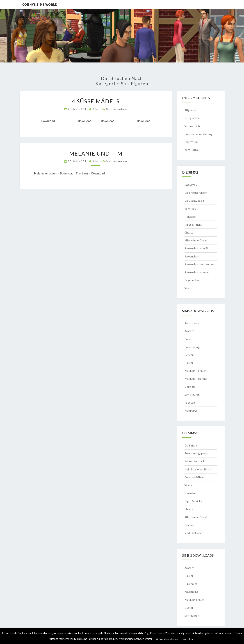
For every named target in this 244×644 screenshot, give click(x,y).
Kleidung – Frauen (195, 371)
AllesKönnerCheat (196, 240)
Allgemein (191, 110)
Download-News (195, 477)
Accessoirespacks (195, 461)
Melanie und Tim (96, 153)
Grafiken (190, 525)
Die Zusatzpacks (194, 201)
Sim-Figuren (192, 395)
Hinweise (190, 217)
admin (97, 109)
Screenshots (192, 256)
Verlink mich (192, 126)
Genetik (189, 355)
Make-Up (190, 387)
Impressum (191, 142)
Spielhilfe (190, 208)
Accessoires (192, 323)
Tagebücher (192, 280)
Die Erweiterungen (196, 193)
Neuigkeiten (192, 118)
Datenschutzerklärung (198, 134)
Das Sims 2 (191, 185)
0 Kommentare (117, 109)
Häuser (189, 363)
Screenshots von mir (197, 272)
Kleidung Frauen (194, 600)
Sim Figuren (192, 616)
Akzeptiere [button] (188, 639)
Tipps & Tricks (193, 225)
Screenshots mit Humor (199, 264)
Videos (188, 288)
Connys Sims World (40, 4)
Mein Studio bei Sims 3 (198, 469)
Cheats (189, 232)
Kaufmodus (191, 592)
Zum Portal (192, 150)
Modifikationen (194, 533)
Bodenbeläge (193, 347)
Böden (188, 339)
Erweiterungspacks (196, 453)
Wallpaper (191, 410)
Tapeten (190, 403)
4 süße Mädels (96, 101)
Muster (189, 608)
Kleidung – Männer (196, 379)
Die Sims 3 (191, 445)
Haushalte (191, 584)
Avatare (189, 331)
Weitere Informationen (167, 639)
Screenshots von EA (197, 248)
